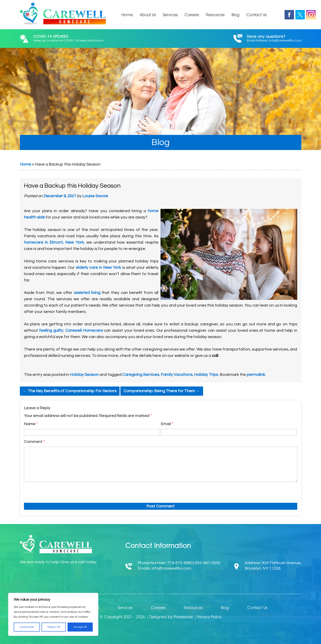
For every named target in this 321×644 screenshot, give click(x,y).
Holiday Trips (206, 375)
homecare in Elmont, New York (54, 242)
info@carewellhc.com (285, 40)
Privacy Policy (209, 617)
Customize (27, 627)
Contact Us (257, 15)
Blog (236, 15)
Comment (34, 442)
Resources (215, 15)
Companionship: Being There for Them (162, 391)
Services (170, 15)
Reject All (54, 627)
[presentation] (50, 492)
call (215, 356)
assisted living (87, 293)
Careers (192, 15)
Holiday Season (84, 375)
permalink (256, 375)
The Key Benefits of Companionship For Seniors (70, 391)
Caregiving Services (141, 375)
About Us (148, 15)
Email (167, 424)
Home (127, 15)
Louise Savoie (95, 196)
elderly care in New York (98, 268)
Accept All (80, 627)
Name (31, 424)
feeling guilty (51, 330)
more (98, 40)
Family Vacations (177, 375)
